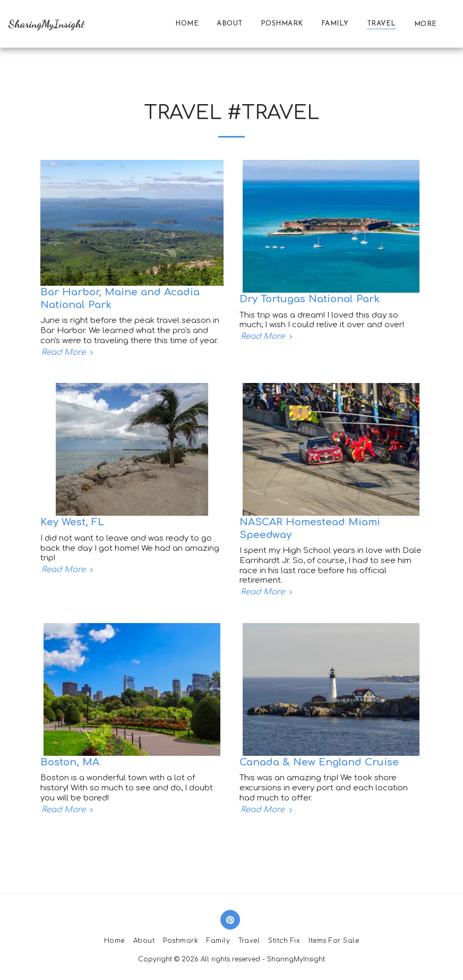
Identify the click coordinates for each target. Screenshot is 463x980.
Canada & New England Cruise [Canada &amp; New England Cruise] (319, 762)
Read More (68, 352)
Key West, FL (72, 522)
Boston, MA (70, 762)
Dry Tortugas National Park (310, 299)
